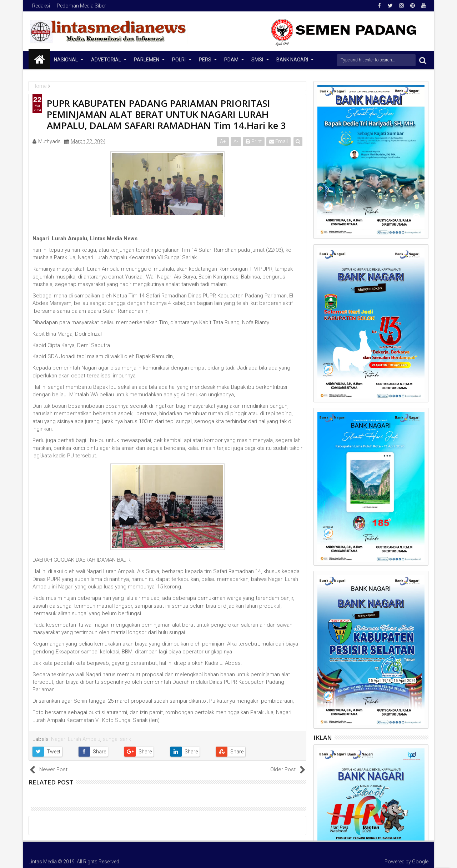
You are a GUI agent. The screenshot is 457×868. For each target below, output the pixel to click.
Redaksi (41, 6)
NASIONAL (66, 60)
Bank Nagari (292, 60)
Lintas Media (43, 862)
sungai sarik (117, 739)
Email (279, 141)
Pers (205, 60)
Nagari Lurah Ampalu (76, 739)
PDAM (231, 60)
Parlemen (147, 60)
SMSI (257, 60)
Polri (179, 60)
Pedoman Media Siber (81, 6)
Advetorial (106, 60)
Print (254, 141)
